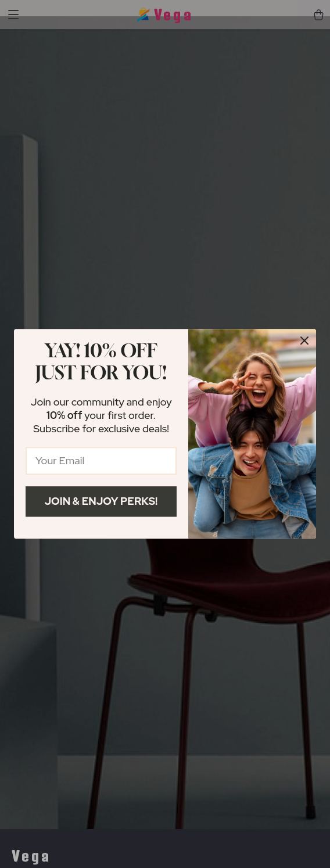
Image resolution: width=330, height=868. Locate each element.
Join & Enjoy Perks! (101, 501)
